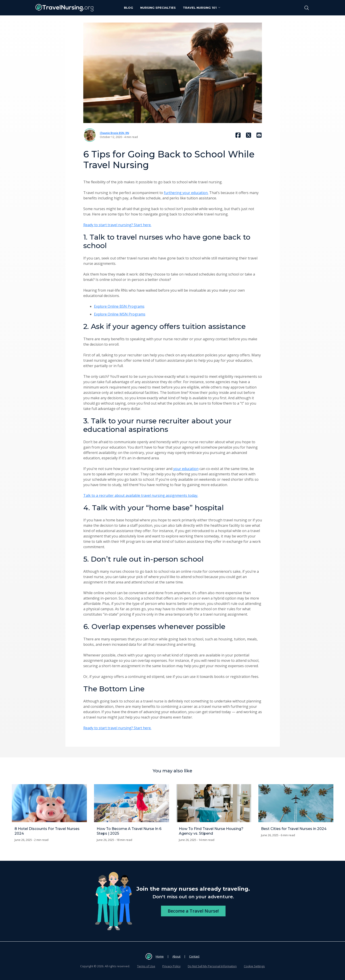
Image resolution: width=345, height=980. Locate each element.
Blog (129, 8)
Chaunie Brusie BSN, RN (114, 133)
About (176, 956)
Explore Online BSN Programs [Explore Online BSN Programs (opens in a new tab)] (119, 306)
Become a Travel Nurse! (193, 911)
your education (186, 469)
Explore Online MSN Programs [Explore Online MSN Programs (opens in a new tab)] (120, 314)
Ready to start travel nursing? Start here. (117, 225)
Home (160, 956)
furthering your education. (186, 193)
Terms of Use (146, 966)
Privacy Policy (171, 966)
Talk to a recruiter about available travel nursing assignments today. (141, 495)
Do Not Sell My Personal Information (212, 966)
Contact (194, 956)
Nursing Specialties (158, 8)
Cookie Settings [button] (254, 966)
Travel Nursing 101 (202, 8)
